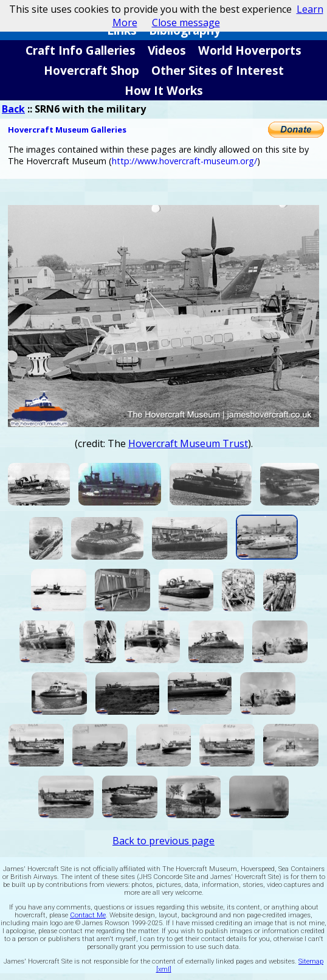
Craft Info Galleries (81, 50)
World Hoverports (250, 50)
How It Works (164, 90)
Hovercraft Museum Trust (188, 443)
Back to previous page (163, 841)
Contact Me (88, 915)
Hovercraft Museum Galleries (67, 130)
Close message (186, 23)
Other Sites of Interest (218, 70)
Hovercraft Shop (91, 70)
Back (13, 109)
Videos (167, 50)
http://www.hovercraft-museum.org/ (184, 161)
